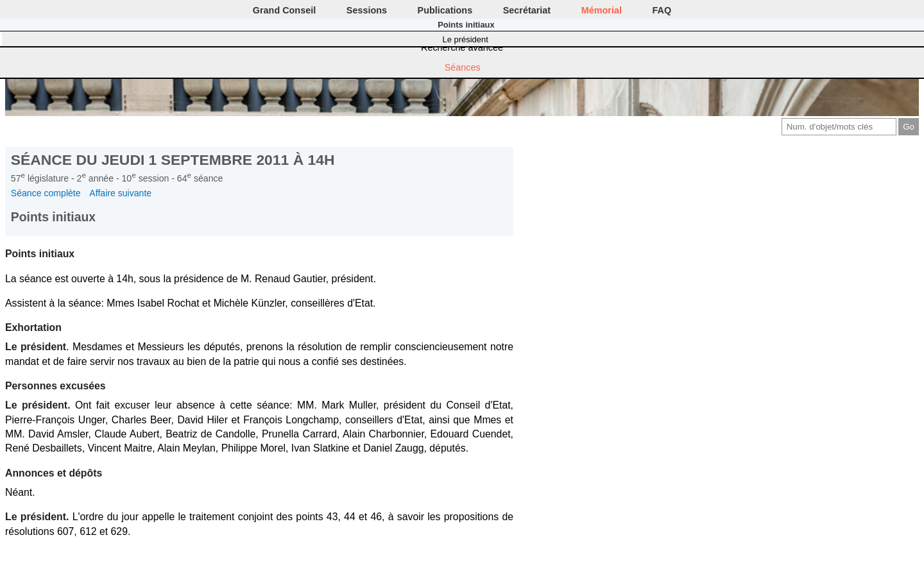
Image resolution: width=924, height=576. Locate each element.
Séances (463, 67)
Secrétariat (527, 10)
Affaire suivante (120, 193)
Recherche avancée (462, 47)
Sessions (367, 10)
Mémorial (602, 10)
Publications (445, 10)
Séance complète (46, 193)
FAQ (662, 10)
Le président (466, 39)
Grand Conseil (284, 10)
